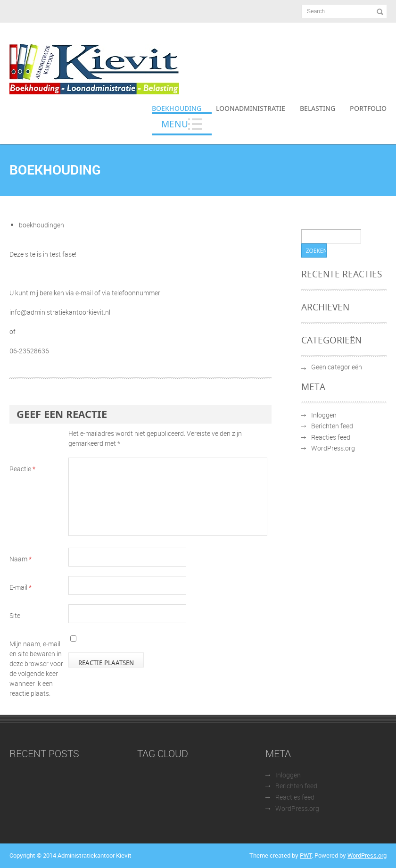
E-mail (21, 587)
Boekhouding (177, 108)
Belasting (318, 108)
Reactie (22, 469)
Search (316, 11)
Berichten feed (332, 426)
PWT (306, 855)
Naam (21, 559)
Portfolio (368, 108)
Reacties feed (331, 437)
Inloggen (324, 415)
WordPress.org (333, 448)
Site (15, 615)
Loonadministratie (251, 108)
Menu (175, 124)
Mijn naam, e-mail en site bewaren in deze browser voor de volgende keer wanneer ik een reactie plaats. (36, 668)
